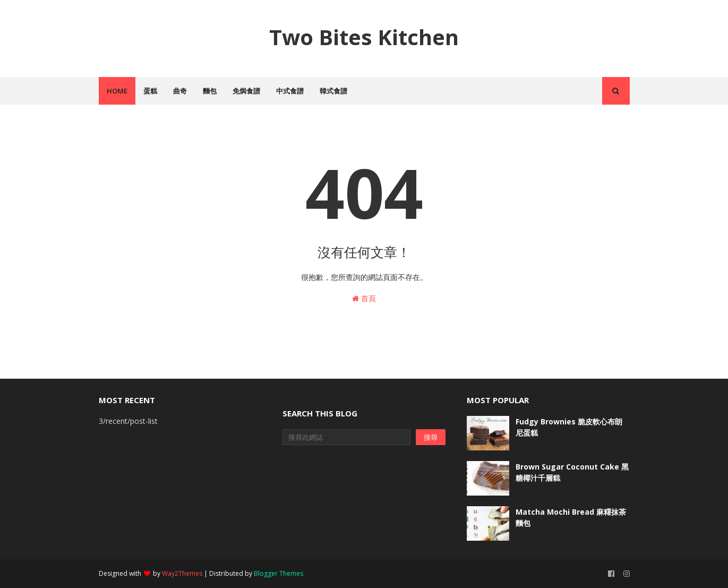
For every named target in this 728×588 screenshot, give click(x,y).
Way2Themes (182, 573)
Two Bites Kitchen (364, 37)
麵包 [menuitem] (210, 91)
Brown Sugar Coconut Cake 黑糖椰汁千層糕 (572, 472)
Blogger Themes (279, 573)
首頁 (364, 298)
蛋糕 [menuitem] (150, 91)
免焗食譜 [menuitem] (246, 91)
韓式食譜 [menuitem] (333, 91)
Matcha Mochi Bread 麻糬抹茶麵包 (571, 517)
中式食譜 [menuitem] (290, 91)
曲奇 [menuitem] (180, 91)
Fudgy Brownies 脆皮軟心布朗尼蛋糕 (569, 427)
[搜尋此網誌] (346, 437)
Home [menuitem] (117, 91)
